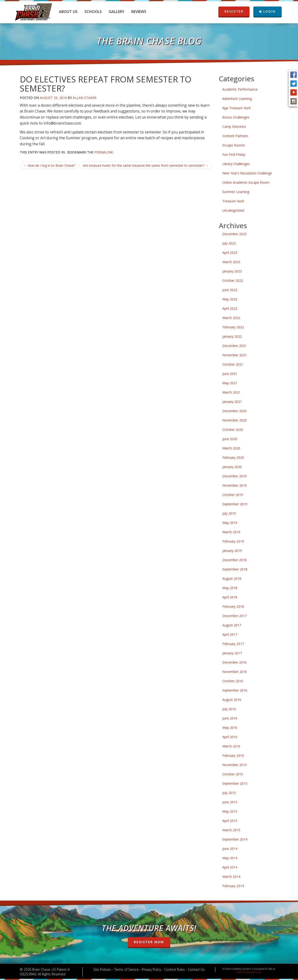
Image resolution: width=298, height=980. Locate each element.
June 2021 (230, 374)
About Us (68, 12)
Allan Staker (85, 98)
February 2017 (233, 644)
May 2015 (230, 811)
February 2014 (233, 886)
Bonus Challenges (236, 117)
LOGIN (268, 11)
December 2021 (234, 346)
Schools (93, 12)
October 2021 (233, 364)
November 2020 (235, 420)
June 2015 (230, 802)
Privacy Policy (151, 969)
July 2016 (229, 709)
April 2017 (230, 634)
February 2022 (233, 327)
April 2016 (230, 737)
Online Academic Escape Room (246, 182)
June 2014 (230, 849)
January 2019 (232, 551)
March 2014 (231, 877)
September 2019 (235, 504)
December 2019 (234, 476)
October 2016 (233, 681)
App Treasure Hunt (237, 108)
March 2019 (231, 532)
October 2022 (233, 280)
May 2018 (230, 588)
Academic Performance (240, 89)
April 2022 (230, 308)
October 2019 (233, 495)
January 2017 (232, 653)
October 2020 (233, 429)
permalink (104, 152)
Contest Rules (174, 969)
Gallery (117, 12)
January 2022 (232, 336)
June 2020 (230, 439)
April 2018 (230, 597)
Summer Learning (236, 192)
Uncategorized (233, 210)
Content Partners (235, 136)
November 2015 (235, 765)
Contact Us (196, 969)
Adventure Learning (237, 99)
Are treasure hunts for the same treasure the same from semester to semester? (146, 165)
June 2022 (230, 290)
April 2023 (230, 253)
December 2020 (234, 411)
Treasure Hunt (233, 201)
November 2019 (235, 485)
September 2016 (235, 690)
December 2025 (234, 234)
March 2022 (231, 318)
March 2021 (231, 392)
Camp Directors (234, 127)
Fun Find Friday (234, 154)
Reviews (139, 12)
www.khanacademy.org (249, 972)
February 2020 (233, 457)
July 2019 (229, 513)
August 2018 (232, 578)
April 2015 (230, 821)
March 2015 (231, 830)
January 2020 (232, 467)
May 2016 (230, 727)
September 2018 (235, 569)
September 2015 (235, 783)
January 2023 (232, 271)
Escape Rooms (234, 145)
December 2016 (234, 662)
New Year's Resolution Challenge (247, 173)
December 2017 (234, 616)
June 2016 (230, 718)
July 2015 (229, 793)
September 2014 (235, 839)
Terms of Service (126, 969)
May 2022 (230, 299)
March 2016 (231, 746)
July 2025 (229, 243)
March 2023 (231, 262)
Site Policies (102, 969)
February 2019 (233, 541)
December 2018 (234, 560)
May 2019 (230, 523)
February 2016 (233, 755)
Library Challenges (236, 164)
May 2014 (230, 858)
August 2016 (232, 700)
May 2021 (230, 383)
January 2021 (232, 402)
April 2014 (230, 867)
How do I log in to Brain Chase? (49, 165)
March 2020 (231, 448)
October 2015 (233, 774)
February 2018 (233, 606)
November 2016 (235, 672)
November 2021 (235, 355)
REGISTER (234, 11)
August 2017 (232, 625)
